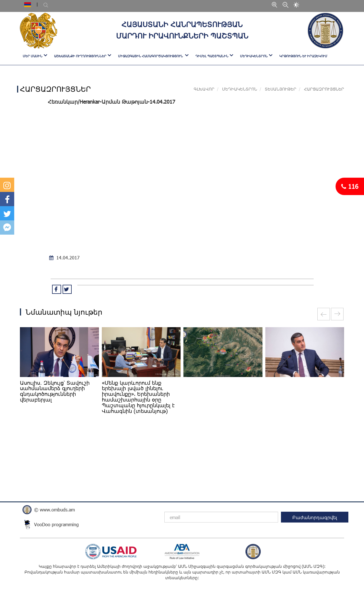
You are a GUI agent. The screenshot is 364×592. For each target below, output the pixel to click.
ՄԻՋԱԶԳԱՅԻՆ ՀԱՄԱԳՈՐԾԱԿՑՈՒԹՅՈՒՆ (151, 56)
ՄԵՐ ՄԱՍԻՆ (33, 56)
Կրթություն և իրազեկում (303, 56)
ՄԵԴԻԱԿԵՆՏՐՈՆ (254, 56)
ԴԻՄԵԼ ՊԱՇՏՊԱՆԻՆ (212, 56)
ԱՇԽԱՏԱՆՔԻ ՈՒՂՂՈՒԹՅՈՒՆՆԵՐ (80, 56)
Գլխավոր (204, 89)
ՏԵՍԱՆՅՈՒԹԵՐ (281, 89)
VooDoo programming (56, 524)
